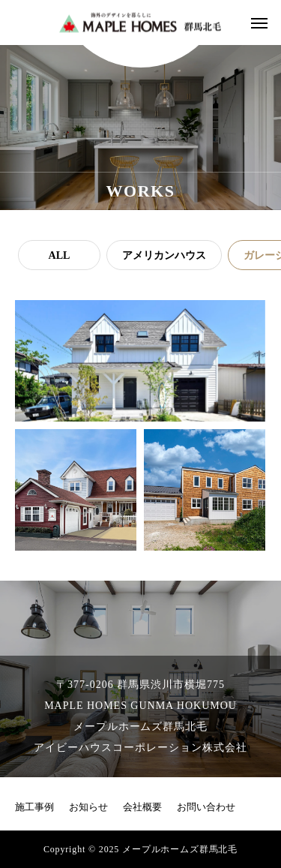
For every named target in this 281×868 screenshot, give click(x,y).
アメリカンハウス (164, 255)
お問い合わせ (206, 807)
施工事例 (34, 807)
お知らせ (88, 807)
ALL (60, 255)
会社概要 (142, 807)
